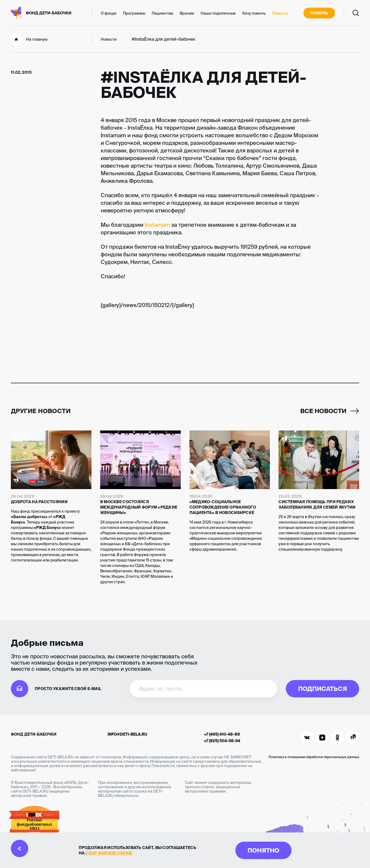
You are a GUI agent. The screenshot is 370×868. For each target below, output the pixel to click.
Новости (280, 13)
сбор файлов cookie (109, 853)
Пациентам (162, 13)
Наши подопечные (218, 13)
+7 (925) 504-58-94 (222, 741)
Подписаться (322, 689)
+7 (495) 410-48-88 (222, 734)
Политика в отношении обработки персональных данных (314, 757)
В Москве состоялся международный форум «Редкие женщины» (139, 507)
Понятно (263, 850)
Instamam (157, 225)
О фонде (109, 13)
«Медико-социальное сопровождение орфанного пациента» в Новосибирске (223, 507)
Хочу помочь (254, 13)
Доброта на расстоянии (39, 502)
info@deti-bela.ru (127, 734)
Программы (134, 13)
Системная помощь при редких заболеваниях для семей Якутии (317, 505)
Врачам (187, 13)
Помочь (319, 13)
